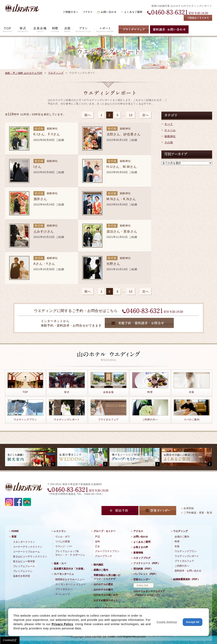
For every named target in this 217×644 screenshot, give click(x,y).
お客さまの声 (141, 547)
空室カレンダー (142, 579)
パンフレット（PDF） (146, 574)
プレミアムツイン (23, 571)
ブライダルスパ (64, 589)
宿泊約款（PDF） (143, 569)
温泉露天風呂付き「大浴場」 (70, 569)
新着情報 (138, 553)
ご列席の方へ (182, 566)
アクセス (138, 531)
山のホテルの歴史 (103, 584)
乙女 (97, 546)
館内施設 (98, 565)
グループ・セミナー (105, 531)
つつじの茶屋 (63, 542)
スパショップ (63, 594)
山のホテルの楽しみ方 (106, 595)
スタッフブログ (142, 558)
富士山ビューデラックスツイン (30, 557)
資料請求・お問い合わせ (188, 571)
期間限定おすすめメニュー (70, 579)
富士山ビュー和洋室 (24, 561)
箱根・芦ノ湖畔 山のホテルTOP (24, 73)
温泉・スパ (60, 563)
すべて (169, 124)
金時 (97, 542)
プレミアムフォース (24, 566)
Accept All (193, 622)
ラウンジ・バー (64, 546)
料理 (177, 542)
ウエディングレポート (187, 556)
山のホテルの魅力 (103, 590)
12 (131, 115)
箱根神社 (170, 136)
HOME (15, 531)
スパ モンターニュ (64, 574)
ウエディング (56, 73)
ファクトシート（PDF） (147, 563)
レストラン (60, 531)
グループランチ (104, 556)
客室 (14, 537)
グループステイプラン (107, 551)
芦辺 (97, 537)
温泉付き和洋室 (22, 576)
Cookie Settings (167, 622)
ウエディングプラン (186, 551)
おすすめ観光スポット (106, 600)
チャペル (170, 130)
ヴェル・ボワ (63, 537)
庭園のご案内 (101, 570)
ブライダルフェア (184, 561)
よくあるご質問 (142, 542)
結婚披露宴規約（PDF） (187, 579)
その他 (169, 142)
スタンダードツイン (24, 542)
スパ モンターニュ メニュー (71, 584)
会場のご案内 (182, 537)
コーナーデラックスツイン (28, 547)
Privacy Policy (62, 624)
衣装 (177, 546)
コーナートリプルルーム (26, 552)
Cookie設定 (10, 640)
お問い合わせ (141, 537)
